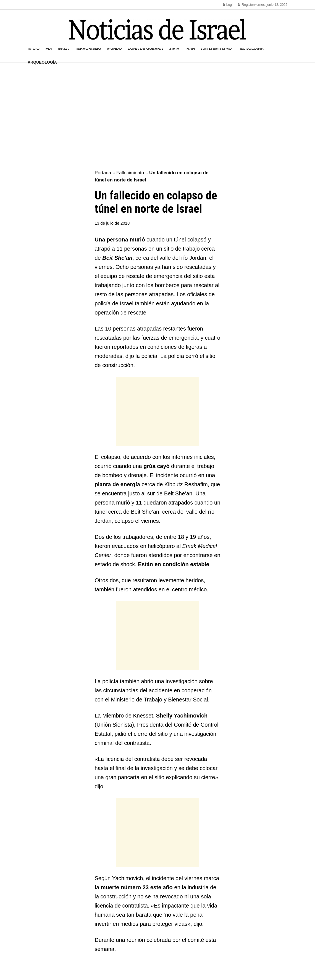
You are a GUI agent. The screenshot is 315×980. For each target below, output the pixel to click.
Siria (174, 48)
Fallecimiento (130, 173)
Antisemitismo (216, 48)
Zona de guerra (145, 48)
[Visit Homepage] (158, 29)
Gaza (63, 48)
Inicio (34, 48)
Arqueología (42, 62)
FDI (49, 48)
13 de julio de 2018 (112, 223)
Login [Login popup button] (229, 5)
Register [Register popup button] (246, 5)
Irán (190, 48)
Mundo (115, 48)
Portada (103, 173)
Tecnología (251, 48)
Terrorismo (88, 48)
